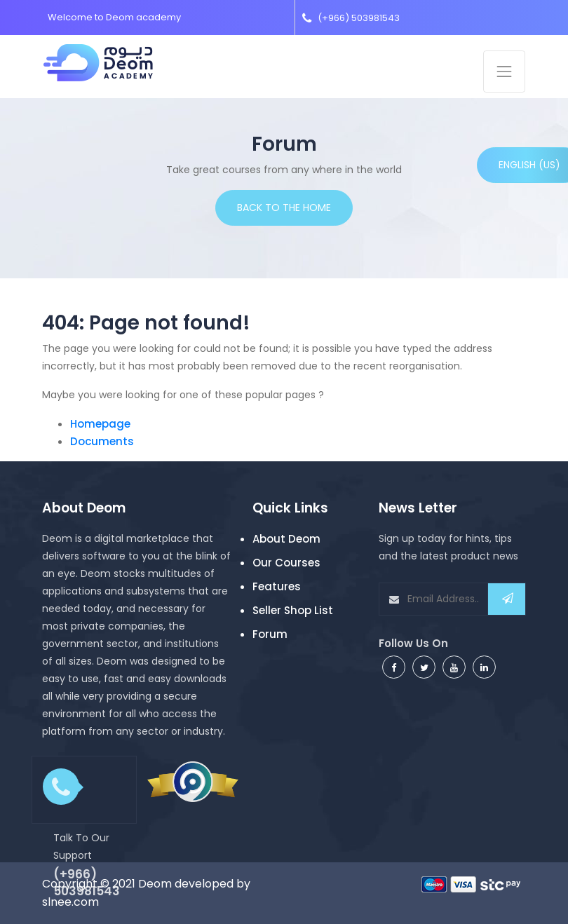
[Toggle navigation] (504, 72)
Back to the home (284, 208)
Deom (155, 884)
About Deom (286, 539)
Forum (270, 634)
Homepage (100, 424)
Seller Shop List (293, 610)
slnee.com (70, 902)
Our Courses (286, 563)
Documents (102, 441)
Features (277, 586)
